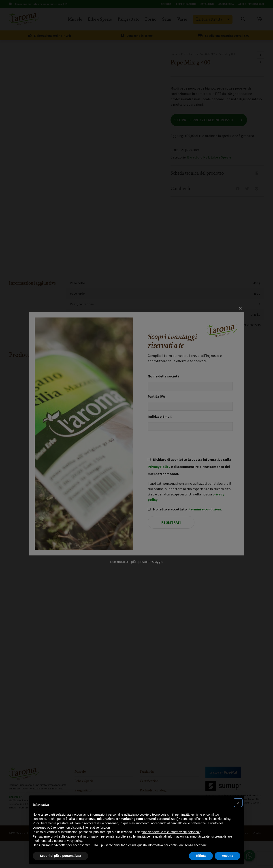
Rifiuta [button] (201, 856)
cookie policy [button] (221, 819)
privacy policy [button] (73, 841)
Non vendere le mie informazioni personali (171, 832)
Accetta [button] (227, 856)
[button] (238, 803)
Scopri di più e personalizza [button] (60, 856)
